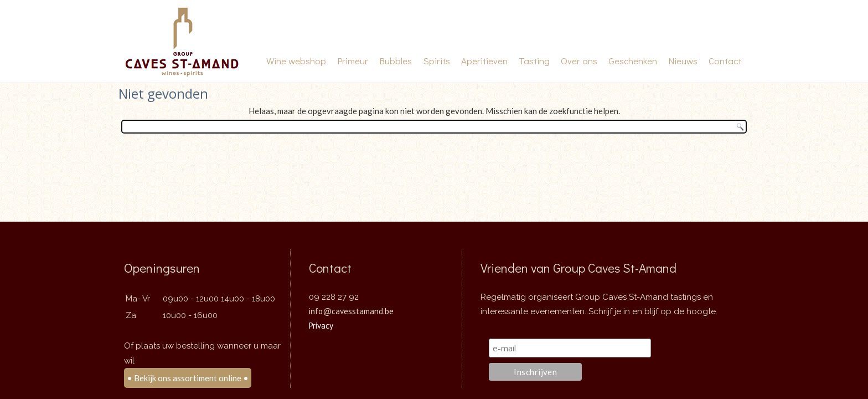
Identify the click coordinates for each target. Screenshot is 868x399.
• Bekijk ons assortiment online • (188, 374)
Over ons (579, 61)
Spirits (436, 61)
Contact (725, 61)
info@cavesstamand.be (351, 307)
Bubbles (396, 61)
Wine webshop (296, 61)
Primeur (353, 61)
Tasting (534, 61)
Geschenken (633, 61)
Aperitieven (484, 61)
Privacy (321, 322)
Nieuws (683, 61)
